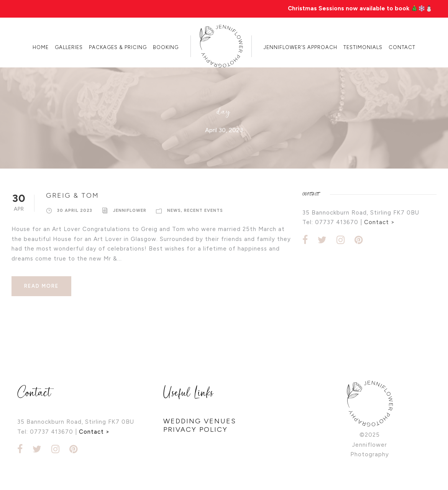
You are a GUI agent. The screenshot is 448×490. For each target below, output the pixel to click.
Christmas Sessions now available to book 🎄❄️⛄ (360, 8)
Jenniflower (130, 211)
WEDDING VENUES (200, 421)
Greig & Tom (72, 195)
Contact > (379, 222)
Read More (41, 286)
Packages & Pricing (118, 47)
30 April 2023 (75, 211)
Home (41, 47)
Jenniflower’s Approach (300, 47)
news (174, 211)
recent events (203, 211)
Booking (166, 47)
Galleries (69, 47)
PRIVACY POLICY (195, 429)
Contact (402, 47)
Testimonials (363, 47)
